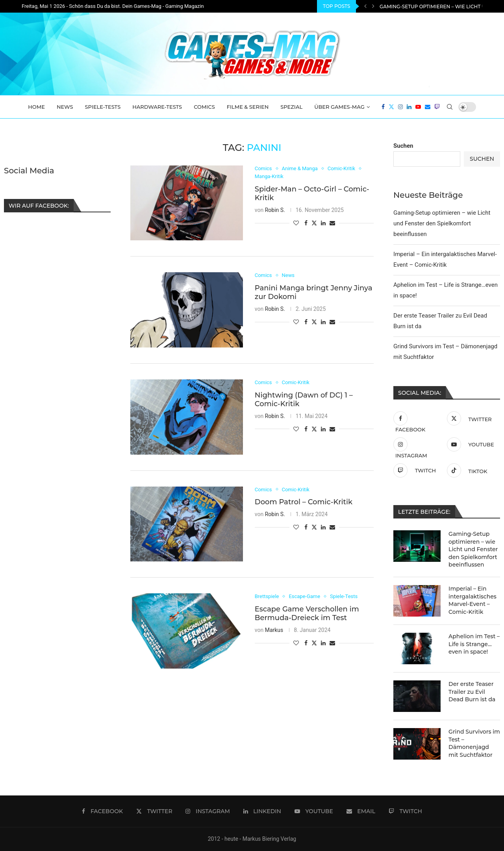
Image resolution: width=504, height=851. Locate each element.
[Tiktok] (472, 470)
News (65, 107)
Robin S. (275, 210)
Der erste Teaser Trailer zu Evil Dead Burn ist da (472, 692)
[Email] (428, 107)
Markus (274, 630)
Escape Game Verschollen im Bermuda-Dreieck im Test (307, 613)
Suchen (403, 146)
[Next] (373, 6)
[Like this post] (296, 223)
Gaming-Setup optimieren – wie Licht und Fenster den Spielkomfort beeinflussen (442, 223)
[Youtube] (418, 107)
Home (36, 107)
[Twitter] (391, 107)
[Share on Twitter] (314, 223)
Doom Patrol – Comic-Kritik (304, 502)
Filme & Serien (248, 107)
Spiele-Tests (103, 107)
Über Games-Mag (339, 107)
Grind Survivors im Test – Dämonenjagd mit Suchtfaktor (474, 743)
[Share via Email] (332, 223)
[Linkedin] (409, 107)
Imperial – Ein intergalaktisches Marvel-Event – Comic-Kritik (472, 600)
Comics (204, 107)
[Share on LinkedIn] (323, 223)
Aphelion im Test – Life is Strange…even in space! (474, 644)
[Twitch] (437, 107)
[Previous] (365, 6)
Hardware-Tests (157, 107)
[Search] (450, 107)
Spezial (291, 107)
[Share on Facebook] (306, 223)
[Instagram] (400, 107)
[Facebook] (383, 107)
